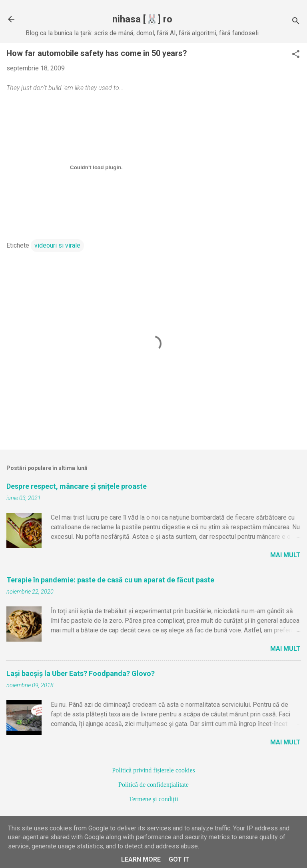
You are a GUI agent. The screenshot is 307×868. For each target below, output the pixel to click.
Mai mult (285, 555)
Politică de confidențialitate (153, 785)
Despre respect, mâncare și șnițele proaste (77, 486)
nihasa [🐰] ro (142, 19)
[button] (296, 55)
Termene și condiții (153, 799)
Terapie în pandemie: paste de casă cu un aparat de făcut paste (110, 580)
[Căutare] (296, 22)
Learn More (141, 859)
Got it (179, 859)
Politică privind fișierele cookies (153, 770)
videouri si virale (57, 245)
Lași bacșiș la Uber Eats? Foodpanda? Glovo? (81, 673)
